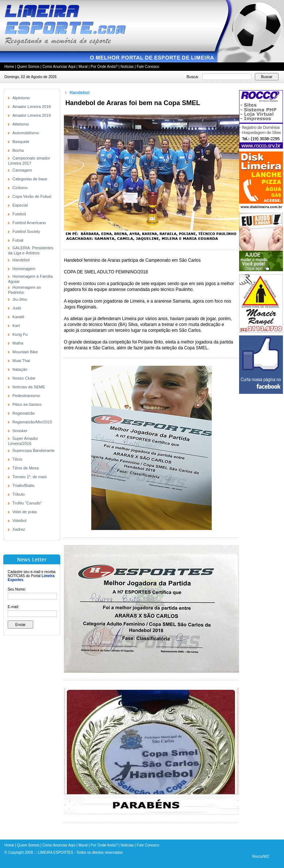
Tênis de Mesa (26, 468)
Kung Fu (20, 334)
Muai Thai (21, 361)
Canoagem (22, 170)
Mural (83, 67)
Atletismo (21, 124)
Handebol (21, 260)
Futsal (18, 240)
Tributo (19, 494)
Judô (17, 308)
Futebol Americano (29, 223)
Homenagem (24, 269)
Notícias (127, 67)
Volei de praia (25, 512)
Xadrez (19, 529)
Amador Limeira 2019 (32, 115)
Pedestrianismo (26, 396)
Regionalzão (24, 413)
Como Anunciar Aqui (59, 67)
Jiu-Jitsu (20, 299)
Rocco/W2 (261, 857)
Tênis (17, 459)
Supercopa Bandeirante (34, 450)
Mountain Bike (25, 352)
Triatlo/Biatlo (24, 485)
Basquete (21, 142)
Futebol (19, 214)
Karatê (18, 317)
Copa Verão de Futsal (32, 196)
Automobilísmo (26, 133)
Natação (20, 369)
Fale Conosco (148, 67)
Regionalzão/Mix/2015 (32, 422)
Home (9, 67)
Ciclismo (20, 188)
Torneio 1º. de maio (30, 477)
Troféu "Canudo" (27, 503)
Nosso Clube (24, 378)
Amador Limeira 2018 (32, 107)
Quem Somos (28, 67)
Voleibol (20, 521)
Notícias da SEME (29, 387)
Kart (16, 326)
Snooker (20, 431)
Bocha (18, 150)
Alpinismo (21, 98)
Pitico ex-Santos (27, 404)
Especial (20, 205)
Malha (18, 343)
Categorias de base (30, 179)
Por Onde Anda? (104, 67)
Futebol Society (26, 231)
